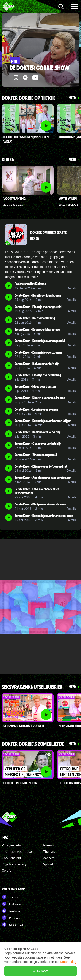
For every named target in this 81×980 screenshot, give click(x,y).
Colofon (8, 870)
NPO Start (12, 925)
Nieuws (49, 845)
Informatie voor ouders (18, 851)
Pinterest (12, 918)
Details (71, 288)
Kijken (8, 160)
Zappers (49, 858)
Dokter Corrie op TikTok (28, 98)
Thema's (49, 851)
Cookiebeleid (11, 858)
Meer (72, 98)
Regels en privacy (14, 864)
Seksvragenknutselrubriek (32, 687)
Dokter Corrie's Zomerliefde (33, 744)
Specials (49, 864)
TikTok (10, 897)
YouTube (11, 911)
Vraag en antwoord (15, 845)
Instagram (12, 904)
